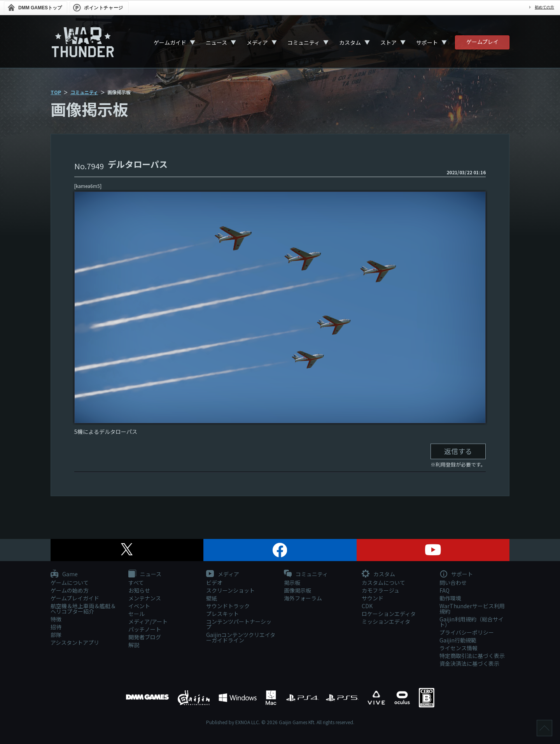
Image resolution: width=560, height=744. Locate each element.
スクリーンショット (230, 590)
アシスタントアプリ (75, 642)
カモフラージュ (381, 590)
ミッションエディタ (386, 621)
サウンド (373, 598)
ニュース (216, 42)
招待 (56, 627)
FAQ (444, 590)
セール (136, 614)
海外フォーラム (303, 598)
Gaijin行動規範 (458, 640)
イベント (139, 606)
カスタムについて (383, 583)
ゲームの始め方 (70, 590)
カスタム (350, 42)
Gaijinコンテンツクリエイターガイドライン (241, 637)
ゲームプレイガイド (75, 598)
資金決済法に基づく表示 (469, 663)
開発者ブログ (145, 637)
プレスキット (222, 614)
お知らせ (139, 590)
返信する (458, 451)
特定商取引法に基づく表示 (472, 656)
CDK (367, 606)
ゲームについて (70, 583)
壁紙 (212, 598)
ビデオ (214, 583)
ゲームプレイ (482, 42)
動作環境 (450, 598)
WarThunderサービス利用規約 (472, 609)
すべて (136, 583)
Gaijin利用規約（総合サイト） (472, 622)
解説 (134, 645)
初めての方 (544, 7)
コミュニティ (304, 42)
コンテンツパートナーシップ (239, 624)
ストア (388, 42)
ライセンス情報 (458, 648)
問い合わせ (453, 583)
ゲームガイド (170, 42)
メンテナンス (145, 598)
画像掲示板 (297, 590)
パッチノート (145, 629)
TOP (56, 92)
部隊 (56, 635)
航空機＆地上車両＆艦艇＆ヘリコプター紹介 (83, 609)
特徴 (56, 619)
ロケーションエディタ (389, 614)
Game (64, 574)
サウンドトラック (228, 606)
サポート (427, 42)
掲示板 (292, 583)
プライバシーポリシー (467, 632)
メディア (257, 42)
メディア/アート (148, 621)
